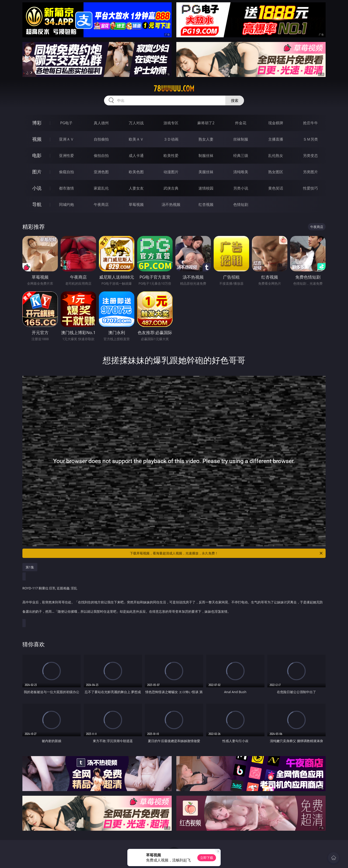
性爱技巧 (310, 188)
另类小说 (241, 188)
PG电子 (66, 123)
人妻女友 (136, 188)
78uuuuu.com (174, 89)
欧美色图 (136, 172)
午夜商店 (101, 204)
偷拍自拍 (101, 156)
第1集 (30, 567)
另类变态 (310, 156)
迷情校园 (206, 188)
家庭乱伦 (101, 188)
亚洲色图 (101, 172)
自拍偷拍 (101, 139)
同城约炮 (66, 204)
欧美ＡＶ (136, 139)
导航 (37, 204)
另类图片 (310, 172)
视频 (37, 139)
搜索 (235, 100)
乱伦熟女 (276, 156)
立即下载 (207, 858)
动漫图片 (171, 172)
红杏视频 (206, 204)
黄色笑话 (276, 188)
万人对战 (136, 123)
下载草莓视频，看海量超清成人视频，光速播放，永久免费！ (227, 553)
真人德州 (101, 123)
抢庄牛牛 (310, 123)
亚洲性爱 (66, 156)
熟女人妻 (206, 139)
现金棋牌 (276, 123)
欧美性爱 (171, 156)
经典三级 (241, 156)
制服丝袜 (206, 156)
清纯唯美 (241, 172)
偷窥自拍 (66, 172)
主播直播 (276, 139)
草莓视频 (136, 204)
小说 (37, 188)
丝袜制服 (241, 139)
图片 (37, 172)
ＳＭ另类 (310, 139)
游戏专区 (171, 123)
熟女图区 (276, 172)
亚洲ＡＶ (66, 139)
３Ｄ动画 (171, 139)
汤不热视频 (171, 204)
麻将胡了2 (206, 123)
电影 (37, 155)
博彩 (37, 123)
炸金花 (241, 123)
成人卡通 (136, 156)
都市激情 (66, 188)
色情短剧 (241, 204)
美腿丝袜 (206, 172)
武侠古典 (171, 188)
